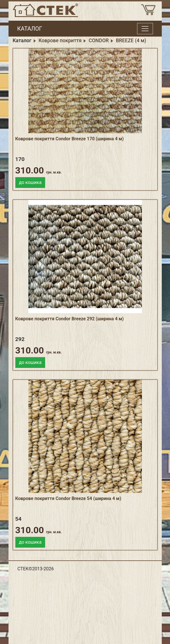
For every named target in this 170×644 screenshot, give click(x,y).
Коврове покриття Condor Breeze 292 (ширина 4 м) (70, 319)
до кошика (30, 182)
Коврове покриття (60, 41)
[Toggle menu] (145, 29)
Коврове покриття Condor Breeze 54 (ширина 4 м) (68, 498)
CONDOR (99, 41)
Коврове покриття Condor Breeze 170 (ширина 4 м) (70, 139)
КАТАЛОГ (30, 29)
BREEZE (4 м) (131, 41)
